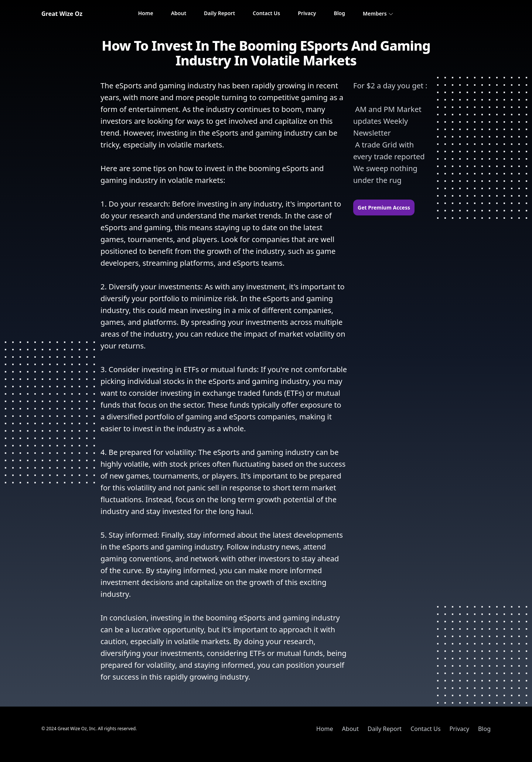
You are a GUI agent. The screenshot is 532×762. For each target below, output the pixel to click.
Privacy (307, 13)
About (179, 13)
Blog (339, 13)
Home (146, 13)
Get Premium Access (384, 207)
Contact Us (266, 13)
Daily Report (219, 13)
